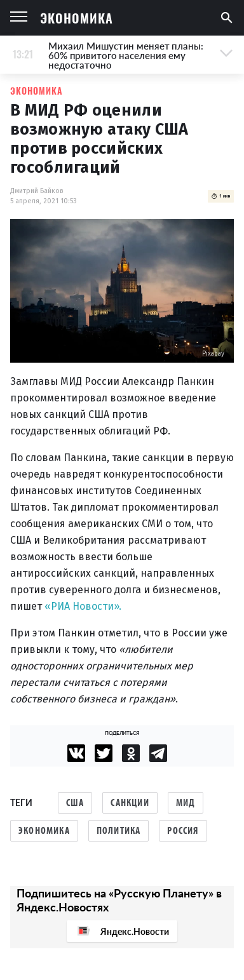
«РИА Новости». (83, 606)
